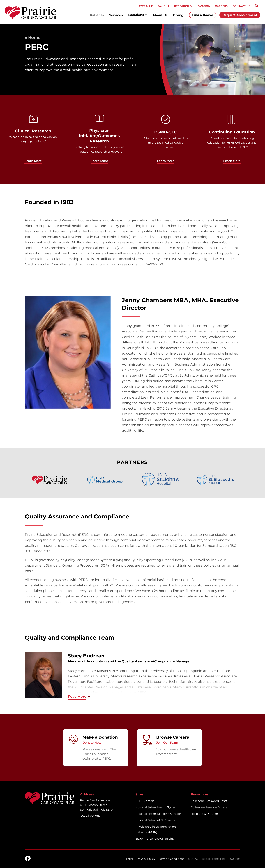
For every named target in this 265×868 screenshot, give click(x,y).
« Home (33, 37)
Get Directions (90, 816)
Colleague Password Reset (209, 801)
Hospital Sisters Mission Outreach (159, 814)
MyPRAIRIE (145, 6)
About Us (160, 15)
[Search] (257, 6)
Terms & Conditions (172, 859)
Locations (138, 15)
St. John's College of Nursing (155, 839)
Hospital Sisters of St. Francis (155, 820)
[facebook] (28, 859)
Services (116, 15)
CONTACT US (241, 6)
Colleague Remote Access (209, 807)
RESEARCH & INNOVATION (192, 6)
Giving (178, 15)
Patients (97, 15)
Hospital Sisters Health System (156, 807)
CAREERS (221, 6)
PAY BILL (164, 6)
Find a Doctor (203, 15)
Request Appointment (240, 15)
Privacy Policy (146, 859)
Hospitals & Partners (205, 814)
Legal (130, 859)
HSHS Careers (145, 801)
